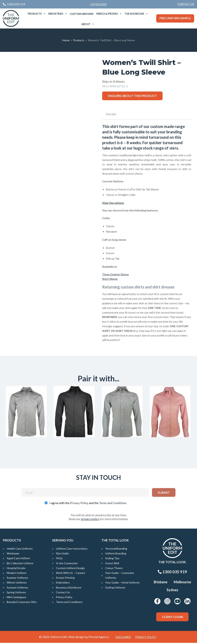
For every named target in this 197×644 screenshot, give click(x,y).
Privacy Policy (79, 504)
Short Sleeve (110, 279)
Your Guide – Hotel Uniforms (122, 584)
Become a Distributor (69, 589)
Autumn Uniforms (17, 589)
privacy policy (90, 520)
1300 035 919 (172, 573)
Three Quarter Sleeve (115, 274)
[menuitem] (186, 4)
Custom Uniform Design (70, 569)
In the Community (67, 564)
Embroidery (63, 584)
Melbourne (182, 583)
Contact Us (186, 4)
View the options (113, 203)
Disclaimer (123, 638)
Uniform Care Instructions (72, 550)
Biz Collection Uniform (20, 564)
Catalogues (98, 4)
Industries (56, 14)
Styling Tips (112, 560)
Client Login (172, 618)
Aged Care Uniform (18, 560)
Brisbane (161, 583)
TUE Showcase (134, 14)
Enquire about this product (132, 96)
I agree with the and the (88, 504)
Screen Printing (65, 579)
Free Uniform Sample (175, 18)
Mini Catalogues (16, 598)
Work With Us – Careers (71, 574)
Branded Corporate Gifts (22, 603)
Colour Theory (114, 569)
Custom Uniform (82, 14)
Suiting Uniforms (115, 589)
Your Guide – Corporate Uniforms (120, 576)
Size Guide (62, 555)
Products (35, 14)
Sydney (172, 591)
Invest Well (112, 564)
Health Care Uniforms (20, 550)
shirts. (175, 148)
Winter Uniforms (17, 584)
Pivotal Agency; (99, 638)
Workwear (13, 555)
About (86, 24)
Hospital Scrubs (16, 569)
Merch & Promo (107, 14)
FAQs (59, 560)
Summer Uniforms (17, 579)
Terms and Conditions (113, 504)
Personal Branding (116, 550)
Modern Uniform (17, 574)
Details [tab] (111, 114)
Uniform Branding (116, 555)
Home (66, 40)
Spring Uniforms (16, 593)
